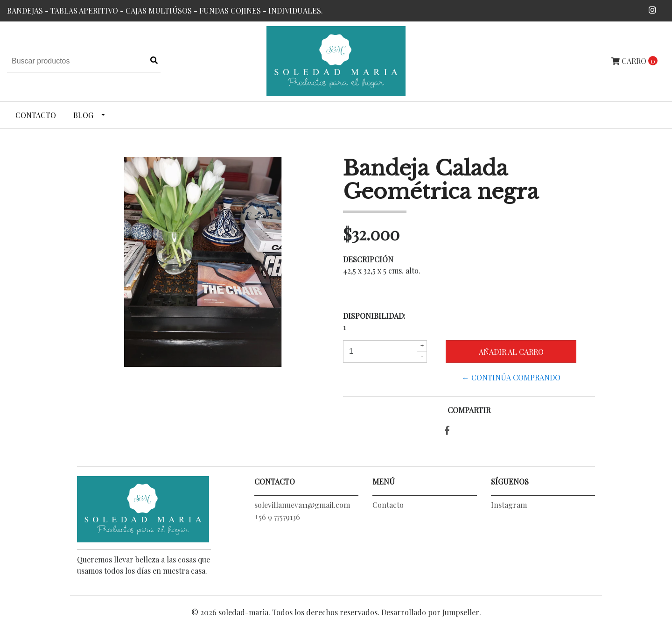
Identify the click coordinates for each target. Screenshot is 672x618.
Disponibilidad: (374, 316)
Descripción (368, 259)
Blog (83, 115)
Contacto (36, 115)
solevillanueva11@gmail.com (302, 505)
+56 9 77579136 (277, 517)
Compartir (469, 410)
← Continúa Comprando (511, 377)
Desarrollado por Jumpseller (430, 612)
